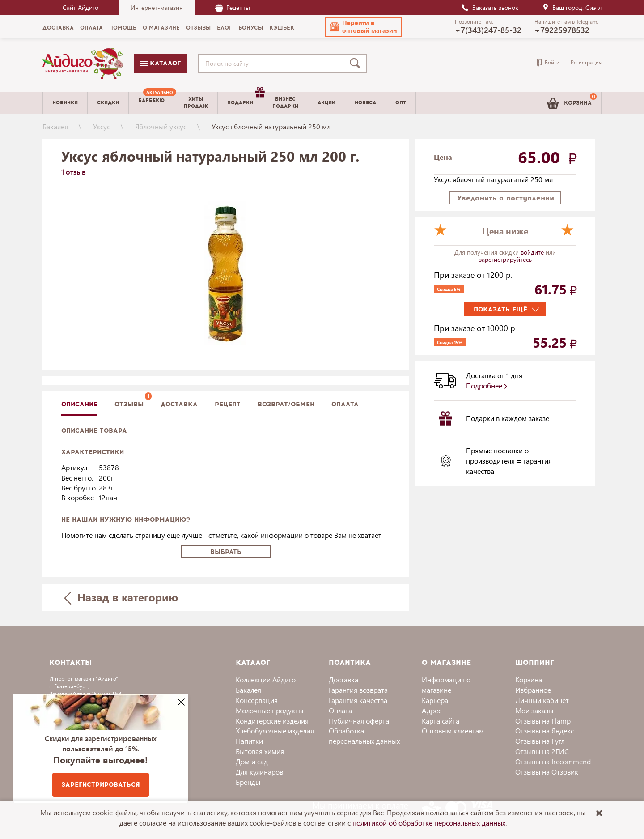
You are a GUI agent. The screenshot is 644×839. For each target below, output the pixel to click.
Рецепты (233, 7)
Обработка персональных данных (364, 736)
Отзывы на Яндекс (544, 730)
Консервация (257, 700)
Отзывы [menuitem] (198, 28)
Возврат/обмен (286, 404)
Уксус (102, 126)
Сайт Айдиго (80, 7)
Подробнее (487, 385)
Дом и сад (252, 761)
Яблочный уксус (161, 126)
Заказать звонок (490, 7)
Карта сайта (441, 721)
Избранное (533, 690)
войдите (533, 252)
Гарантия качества (358, 700)
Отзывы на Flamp (543, 721)
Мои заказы (534, 710)
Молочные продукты (269, 710)
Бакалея (55, 126)
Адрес (432, 710)
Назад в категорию (121, 597)
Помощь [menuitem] (123, 28)
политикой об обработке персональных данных (429, 823)
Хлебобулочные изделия (275, 730)
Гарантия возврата (358, 690)
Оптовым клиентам (453, 730)
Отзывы (129, 404)
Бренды (248, 782)
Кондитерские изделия (272, 721)
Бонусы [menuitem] (251, 28)
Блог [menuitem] (225, 28)
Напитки (249, 741)
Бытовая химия (260, 751)
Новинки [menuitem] (65, 103)
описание (79, 404)
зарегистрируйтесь (505, 259)
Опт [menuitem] (401, 103)
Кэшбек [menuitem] (282, 28)
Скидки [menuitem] (108, 103)
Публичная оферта (359, 721)
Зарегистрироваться (101, 785)
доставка (179, 404)
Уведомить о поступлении (505, 198)
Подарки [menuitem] (245, 99)
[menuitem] (151, 103)
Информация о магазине (446, 685)
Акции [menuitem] (326, 103)
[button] (364, 27)
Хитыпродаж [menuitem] (196, 102)
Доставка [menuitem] (58, 28)
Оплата (345, 404)
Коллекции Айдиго (266, 679)
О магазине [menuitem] (161, 28)
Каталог (161, 63)
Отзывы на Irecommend (553, 761)
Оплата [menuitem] (91, 28)
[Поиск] (357, 64)
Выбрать (226, 552)
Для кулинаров (259, 772)
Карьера (435, 700)
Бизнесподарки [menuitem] (285, 102)
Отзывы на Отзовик (547, 772)
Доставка (343, 679)
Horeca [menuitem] (365, 103)
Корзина (529, 679)
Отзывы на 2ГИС (542, 751)
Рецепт (228, 404)
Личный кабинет (542, 700)
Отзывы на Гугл (540, 741)
